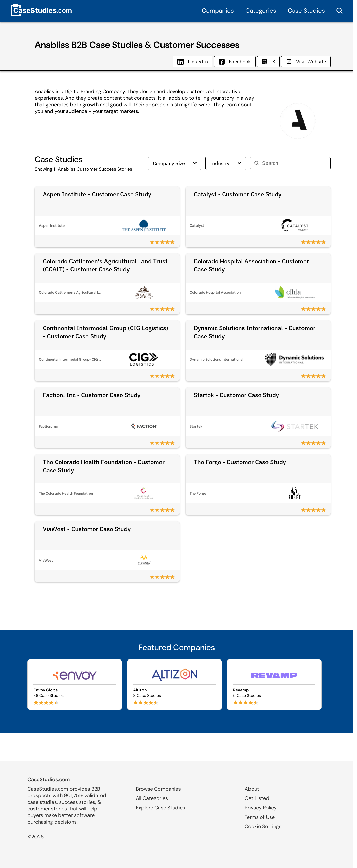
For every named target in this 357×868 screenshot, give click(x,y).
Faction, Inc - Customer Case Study (92, 395)
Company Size (175, 163)
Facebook (235, 62)
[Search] (294, 163)
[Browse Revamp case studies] (274, 685)
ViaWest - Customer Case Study (87, 529)
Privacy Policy (261, 808)
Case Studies (306, 11)
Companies (218, 11)
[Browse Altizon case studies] (174, 685)
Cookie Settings (263, 826)
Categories (261, 11)
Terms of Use (260, 817)
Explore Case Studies (160, 808)
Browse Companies (158, 789)
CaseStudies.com (49, 779)
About (252, 789)
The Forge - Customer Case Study (240, 462)
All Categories (152, 798)
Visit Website (306, 62)
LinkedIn (193, 62)
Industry (226, 163)
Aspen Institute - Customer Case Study (97, 194)
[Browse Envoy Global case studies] (75, 685)
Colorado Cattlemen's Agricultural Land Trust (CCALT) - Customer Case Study (105, 265)
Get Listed (257, 798)
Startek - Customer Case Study (236, 395)
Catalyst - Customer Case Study (238, 194)
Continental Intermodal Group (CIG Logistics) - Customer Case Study (105, 332)
